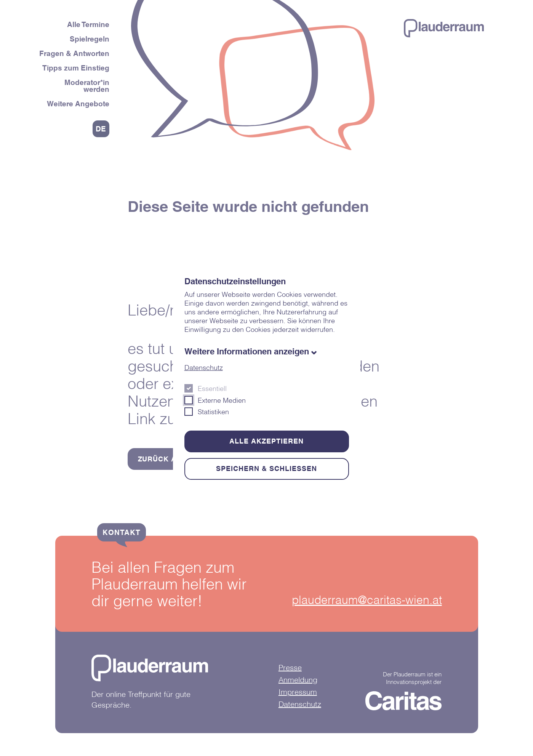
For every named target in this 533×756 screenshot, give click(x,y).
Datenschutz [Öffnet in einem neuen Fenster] (204, 368)
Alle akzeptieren (266, 441)
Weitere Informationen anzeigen (247, 352)
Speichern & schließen (266, 468)
